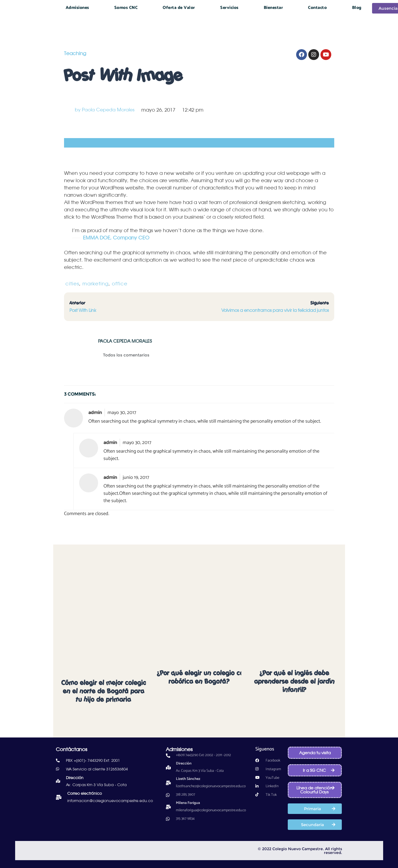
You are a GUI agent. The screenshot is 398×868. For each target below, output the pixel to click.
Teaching (75, 53)
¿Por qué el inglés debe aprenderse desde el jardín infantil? (295, 682)
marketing (96, 283)
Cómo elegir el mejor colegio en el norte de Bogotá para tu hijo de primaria (104, 691)
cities (72, 283)
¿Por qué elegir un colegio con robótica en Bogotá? (202, 677)
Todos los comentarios (127, 355)
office (120, 283)
